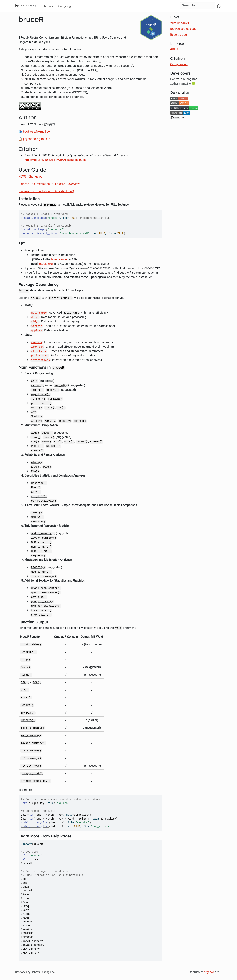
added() (47, 433)
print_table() (41, 403)
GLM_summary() (41, 542)
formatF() (38, 399)
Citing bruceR (179, 64)
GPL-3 (174, 49)
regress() (38, 556)
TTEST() (37, 513)
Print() (37, 408)
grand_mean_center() (46, 588)
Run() (61, 408)
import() (37, 390)
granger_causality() (46, 606)
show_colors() (41, 615)
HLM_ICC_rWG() (41, 551)
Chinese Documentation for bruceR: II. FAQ (46, 191)
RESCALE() (54, 446)
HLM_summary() (41, 547)
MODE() (69, 442)
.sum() (36, 437)
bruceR (21, 6)
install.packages (33, 218)
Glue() (49, 408)
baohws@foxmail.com (38, 132)
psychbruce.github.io (37, 139)
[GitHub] (219, 6)
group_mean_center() (46, 593)
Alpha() (37, 462)
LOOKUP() (37, 451)
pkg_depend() (40, 394)
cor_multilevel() (44, 501)
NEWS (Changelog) (31, 176)
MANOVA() (37, 517)
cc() (34, 381)
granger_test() (42, 601)
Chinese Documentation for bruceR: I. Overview (49, 184)
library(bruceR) (60, 298)
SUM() (35, 442)
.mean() (49, 437)
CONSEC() (96, 442)
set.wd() (37, 386)
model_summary (31, 823)
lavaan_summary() (44, 538)
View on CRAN (180, 23)
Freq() (36, 488)
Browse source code (183, 29)
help (24, 856)
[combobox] (198, 5)
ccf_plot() (39, 597)
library (26, 844)
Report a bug (178, 35)
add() (35, 433)
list (46, 823)
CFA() (35, 471)
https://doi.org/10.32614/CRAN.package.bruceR (56, 160)
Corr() (36, 492)
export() (53, 390)
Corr (24, 803)
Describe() (39, 483)
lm (32, 815)
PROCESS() (38, 567)
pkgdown (209, 972)
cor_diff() (39, 496)
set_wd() (61, 386)
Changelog (64, 6)
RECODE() (37, 446)
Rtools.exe (46, 264)
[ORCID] (194, 83)
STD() (58, 442)
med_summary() (41, 572)
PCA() (47, 467)
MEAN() (46, 442)
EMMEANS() (38, 522)
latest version (60, 259)
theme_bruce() (41, 610)
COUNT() (82, 442)
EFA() (35, 467)
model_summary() (43, 533)
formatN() (55, 399)
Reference (47, 6)
